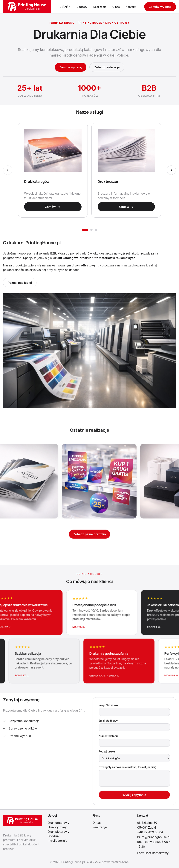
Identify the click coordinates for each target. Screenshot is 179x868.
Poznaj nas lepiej (20, 284)
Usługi (65, 6)
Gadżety (82, 7)
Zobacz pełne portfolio (90, 536)
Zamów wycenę (160, 7)
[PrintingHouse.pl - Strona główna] (27, 7)
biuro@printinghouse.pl (154, 837)
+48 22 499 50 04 (150, 832)
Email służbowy (108, 722)
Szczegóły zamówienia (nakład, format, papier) (128, 769)
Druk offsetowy (58, 823)
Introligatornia (57, 841)
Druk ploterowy (58, 832)
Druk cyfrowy (57, 827)
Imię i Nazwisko (108, 707)
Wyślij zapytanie (134, 796)
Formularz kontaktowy (153, 853)
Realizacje (100, 7)
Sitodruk (54, 836)
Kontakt (131, 7)
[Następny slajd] (171, 170)
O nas (116, 7)
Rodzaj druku (107, 753)
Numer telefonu (108, 737)
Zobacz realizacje (107, 67)
